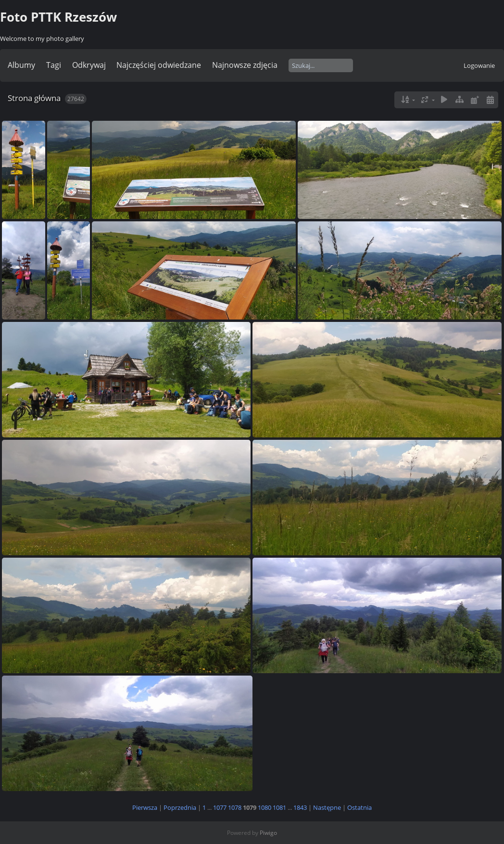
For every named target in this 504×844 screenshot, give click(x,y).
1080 (265, 807)
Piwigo (268, 833)
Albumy (21, 65)
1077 (220, 807)
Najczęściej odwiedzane (159, 65)
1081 (279, 807)
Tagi (54, 65)
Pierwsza (145, 807)
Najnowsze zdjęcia (245, 65)
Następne (327, 807)
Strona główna (34, 98)
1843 (300, 807)
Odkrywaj (89, 65)
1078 (235, 807)
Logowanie (479, 65)
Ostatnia (359, 807)
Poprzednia (180, 807)
